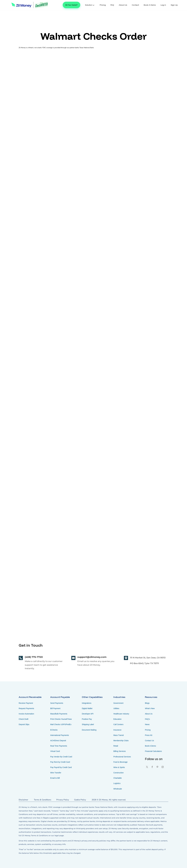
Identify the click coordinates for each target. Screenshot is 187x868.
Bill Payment (55, 708)
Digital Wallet (87, 708)
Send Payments (57, 703)
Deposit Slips (24, 724)
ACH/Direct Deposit (58, 741)
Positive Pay (87, 719)
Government (118, 703)
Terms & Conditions (43, 800)
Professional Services (122, 757)
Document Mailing (89, 730)
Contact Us (149, 741)
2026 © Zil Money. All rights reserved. (109, 800)
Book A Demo (150, 746)
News (147, 724)
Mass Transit (118, 735)
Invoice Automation (26, 714)
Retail (116, 746)
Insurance (117, 730)
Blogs (147, 703)
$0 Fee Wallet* (71, 5)
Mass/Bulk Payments (59, 714)
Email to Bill (55, 778)
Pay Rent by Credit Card (60, 762)
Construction (118, 773)
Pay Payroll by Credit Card (61, 767)
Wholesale (118, 789)
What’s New (150, 708)
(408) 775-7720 (34, 657)
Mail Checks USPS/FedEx (61, 724)
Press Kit (149, 735)
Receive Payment (26, 703)
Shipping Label (88, 724)
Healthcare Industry (121, 714)
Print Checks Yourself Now (61, 719)
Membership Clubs (121, 741)
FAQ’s (147, 719)
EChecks (54, 730)
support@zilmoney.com (92, 657)
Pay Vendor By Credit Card (61, 757)
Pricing (148, 730)
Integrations (87, 703)
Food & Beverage (120, 762)
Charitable (118, 778)
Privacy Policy (63, 800)
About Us (149, 714)
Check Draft (24, 719)
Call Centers (118, 724)
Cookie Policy (80, 800)
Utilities (116, 708)
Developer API (88, 714)
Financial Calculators (153, 751)
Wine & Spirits (119, 767)
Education (117, 719)
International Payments (60, 735)
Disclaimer (23, 800)
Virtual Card (55, 751)
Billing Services (120, 751)
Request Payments (26, 708)
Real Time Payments (59, 746)
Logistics (117, 783)
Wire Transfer (56, 773)
